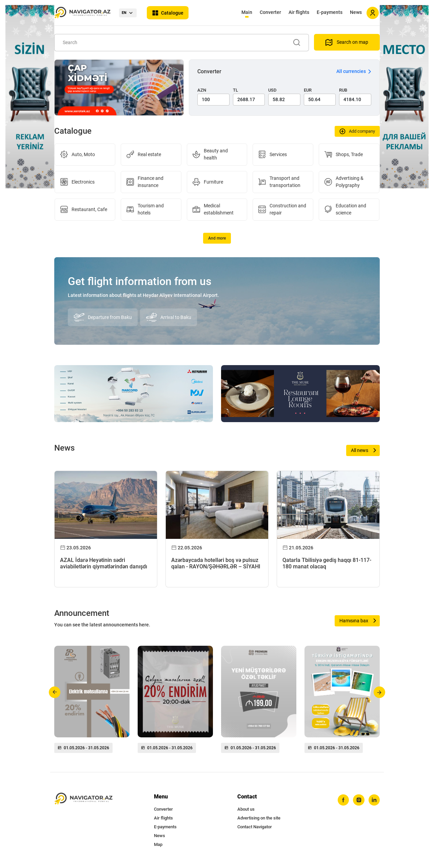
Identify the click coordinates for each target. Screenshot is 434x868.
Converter (270, 12)
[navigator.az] (83, 799)
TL (235, 90)
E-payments (330, 12)
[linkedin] (374, 800)
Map (158, 844)
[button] (55, 692)
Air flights (299, 12)
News (356, 12)
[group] (92, 702)
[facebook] (343, 800)
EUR (308, 90)
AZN (202, 90)
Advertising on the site (259, 818)
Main (247, 12)
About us (246, 809)
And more (217, 238)
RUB (343, 90)
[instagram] (358, 800)
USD (272, 90)
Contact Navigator (255, 827)
